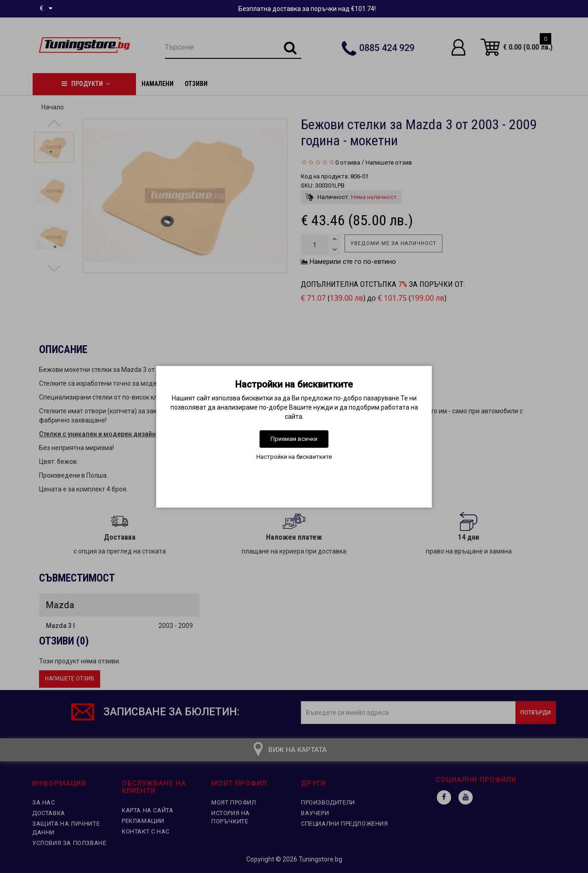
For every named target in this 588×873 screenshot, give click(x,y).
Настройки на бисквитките (294, 457)
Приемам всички (294, 439)
